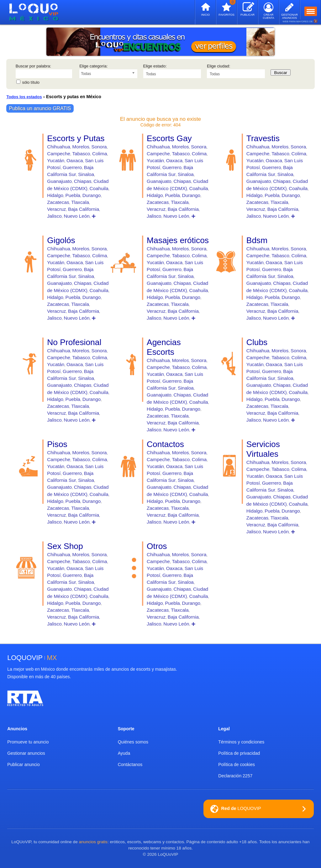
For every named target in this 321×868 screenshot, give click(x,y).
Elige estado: (155, 66)
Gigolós (61, 240)
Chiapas (83, 181)
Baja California (84, 209)
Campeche (59, 154)
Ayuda (124, 753)
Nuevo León (76, 216)
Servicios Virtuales (263, 449)
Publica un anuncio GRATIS (40, 108)
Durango (92, 195)
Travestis (263, 138)
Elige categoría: (93, 66)
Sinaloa (86, 174)
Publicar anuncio (24, 764)
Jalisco (54, 216)
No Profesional (74, 342)
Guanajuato (59, 181)
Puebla (73, 195)
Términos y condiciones (241, 742)
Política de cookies (237, 764)
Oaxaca (75, 160)
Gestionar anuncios (26, 753)
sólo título (31, 82)
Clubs (257, 342)
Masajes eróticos (178, 240)
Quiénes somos (133, 742)
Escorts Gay (169, 138)
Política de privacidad (239, 753)
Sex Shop (65, 546)
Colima (100, 154)
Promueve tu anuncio (28, 742)
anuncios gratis (93, 842)
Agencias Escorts (164, 347)
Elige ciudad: (218, 66)
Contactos (165, 444)
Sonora (99, 147)
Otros (157, 546)
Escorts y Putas (76, 138)
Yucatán (56, 160)
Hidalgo (55, 195)
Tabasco (81, 154)
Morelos (81, 147)
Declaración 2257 (235, 776)
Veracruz (56, 209)
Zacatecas (58, 202)
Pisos (57, 444)
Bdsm (257, 240)
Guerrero (72, 167)
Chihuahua (59, 147)
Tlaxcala (80, 202)
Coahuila (99, 188)
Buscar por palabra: (33, 66)
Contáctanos (130, 764)
